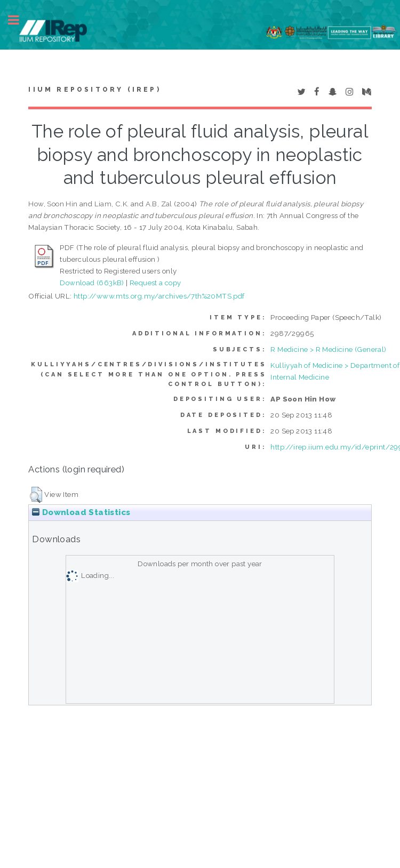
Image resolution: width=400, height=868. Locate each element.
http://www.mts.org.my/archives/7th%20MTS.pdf (159, 296)
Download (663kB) (92, 283)
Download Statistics (81, 512)
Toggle (19, 20)
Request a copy (155, 283)
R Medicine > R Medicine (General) (328, 349)
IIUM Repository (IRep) (94, 90)
